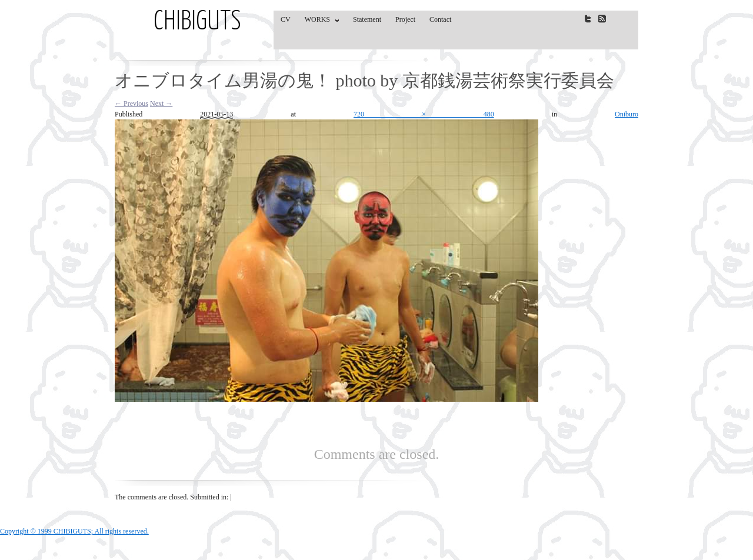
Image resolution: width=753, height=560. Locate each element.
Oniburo (627, 114)
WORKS (319, 22)
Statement (367, 19)
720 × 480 (424, 114)
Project (405, 19)
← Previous (131, 104)
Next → (161, 104)
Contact (440, 19)
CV (286, 19)
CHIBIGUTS (197, 22)
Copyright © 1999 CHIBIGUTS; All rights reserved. (74, 531)
